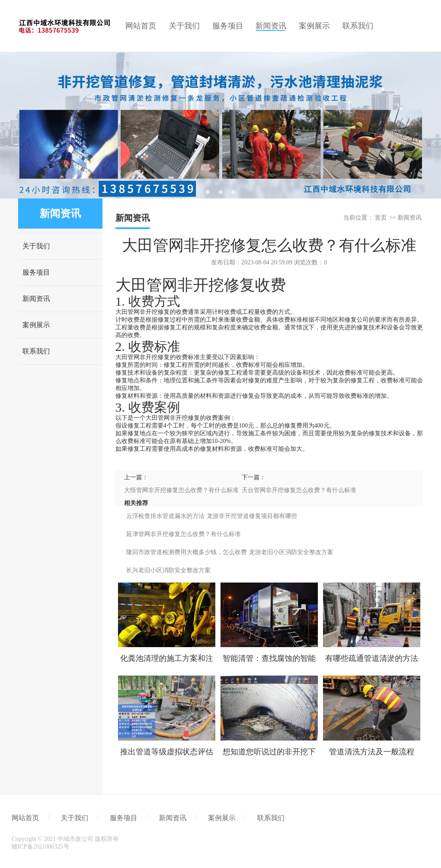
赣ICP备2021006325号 (40, 847)
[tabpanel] (220, 125)
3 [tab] (233, 192)
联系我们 (36, 351)
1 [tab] (208, 192)
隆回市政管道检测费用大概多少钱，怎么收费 (186, 552)
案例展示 (36, 325)
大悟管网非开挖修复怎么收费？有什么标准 (181, 490)
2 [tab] (220, 192)
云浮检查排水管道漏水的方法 (165, 516)
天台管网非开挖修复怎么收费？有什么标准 (299, 490)
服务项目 (36, 272)
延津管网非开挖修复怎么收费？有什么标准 (183, 534)
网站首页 (25, 818)
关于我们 (36, 246)
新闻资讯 (36, 299)
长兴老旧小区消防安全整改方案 (168, 570)
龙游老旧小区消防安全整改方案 (291, 552)
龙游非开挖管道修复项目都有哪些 (252, 516)
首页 (381, 218)
